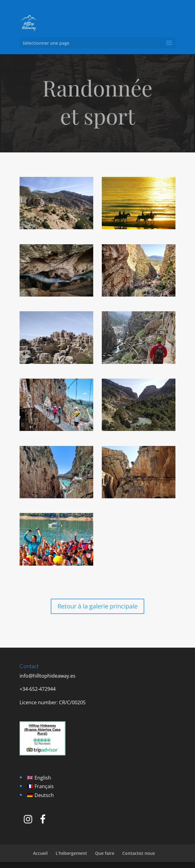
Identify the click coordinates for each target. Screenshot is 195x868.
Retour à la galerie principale (97, 606)
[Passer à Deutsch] (40, 795)
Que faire (105, 853)
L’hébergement (71, 853)
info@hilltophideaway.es (48, 676)
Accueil (40, 853)
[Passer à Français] (40, 786)
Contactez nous (139, 853)
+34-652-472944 (38, 689)
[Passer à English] (40, 778)
